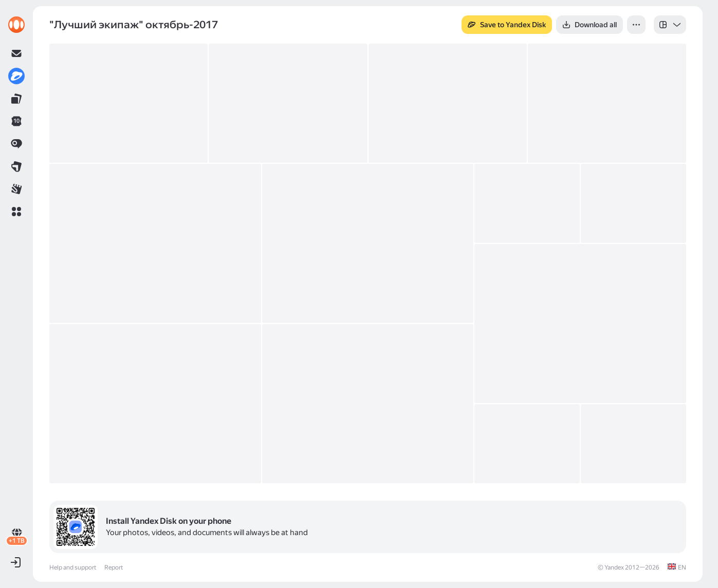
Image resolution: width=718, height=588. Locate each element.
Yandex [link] (614, 567)
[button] (16, 212)
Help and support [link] (73, 567)
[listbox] (670, 25)
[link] (16, 25)
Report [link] (114, 567)
